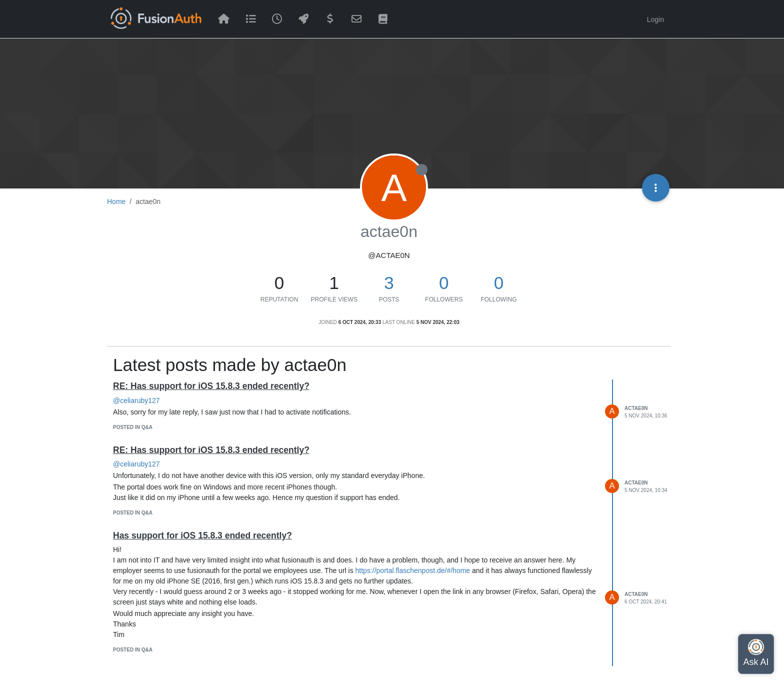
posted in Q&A (133, 427)
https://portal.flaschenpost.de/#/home (413, 570)
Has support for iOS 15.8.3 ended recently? (202, 535)
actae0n (636, 408)
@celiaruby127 (136, 400)
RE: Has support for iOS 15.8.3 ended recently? (211, 386)
